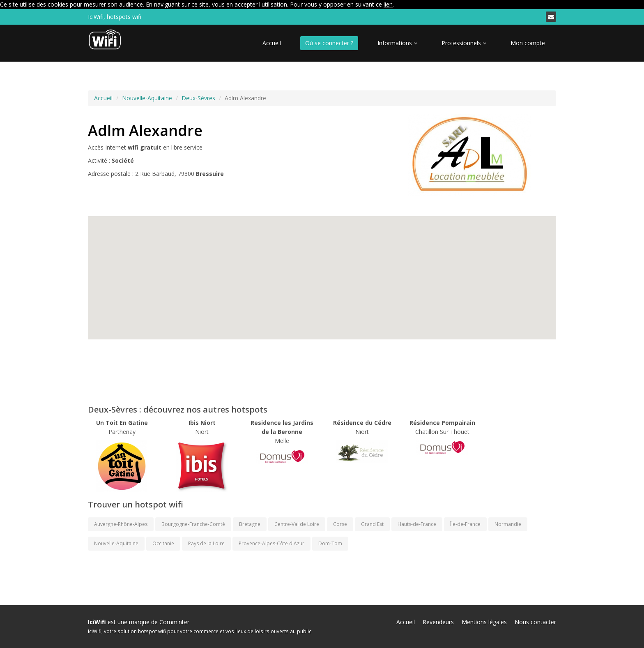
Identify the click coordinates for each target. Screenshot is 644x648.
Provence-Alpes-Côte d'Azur (271, 543)
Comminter (174, 622)
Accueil (272, 43)
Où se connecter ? (329, 43)
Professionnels (464, 43)
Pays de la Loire (206, 543)
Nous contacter (535, 622)
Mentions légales (484, 622)
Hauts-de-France (417, 524)
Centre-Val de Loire (297, 524)
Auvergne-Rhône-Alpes (121, 524)
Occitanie (163, 543)
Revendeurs (438, 622)
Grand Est (372, 524)
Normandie (508, 524)
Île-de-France (465, 524)
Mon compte (528, 43)
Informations (397, 43)
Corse (340, 524)
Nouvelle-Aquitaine (147, 98)
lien (388, 4)
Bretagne (250, 524)
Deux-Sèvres (198, 98)
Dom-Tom (330, 543)
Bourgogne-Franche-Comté (193, 524)
